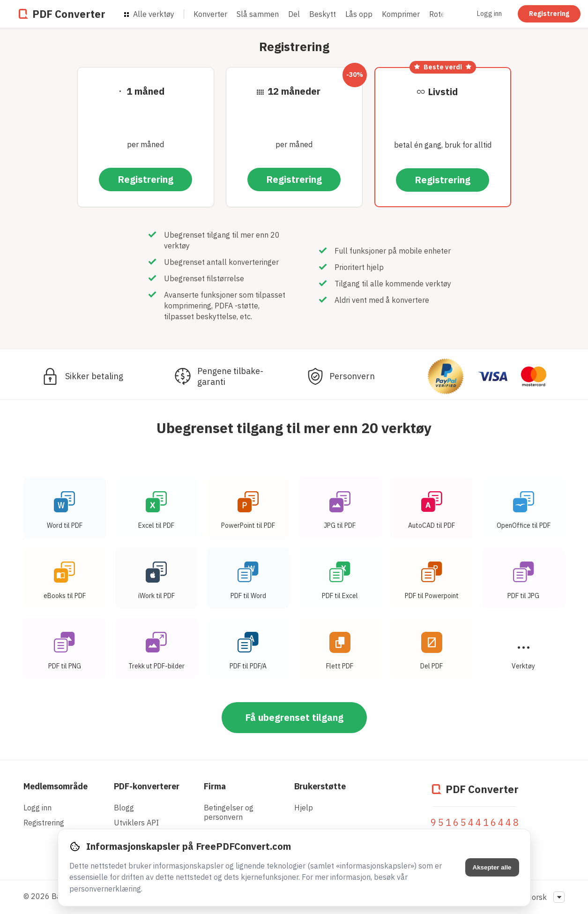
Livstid (443, 92)
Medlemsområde (56, 786)
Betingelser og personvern (229, 812)
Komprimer (401, 14)
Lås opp (359, 14)
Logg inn (489, 14)
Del (294, 14)
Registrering (549, 14)
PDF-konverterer (147, 786)
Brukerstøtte (320, 786)
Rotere (441, 14)
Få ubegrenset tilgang (294, 720)
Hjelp (304, 808)
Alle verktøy (149, 14)
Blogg (124, 808)
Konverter (210, 14)
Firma (215, 786)
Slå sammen (258, 14)
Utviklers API (136, 823)
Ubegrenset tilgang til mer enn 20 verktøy (294, 428)
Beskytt (323, 14)
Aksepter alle (492, 867)
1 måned (145, 91)
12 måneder (294, 91)
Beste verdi (443, 67)
